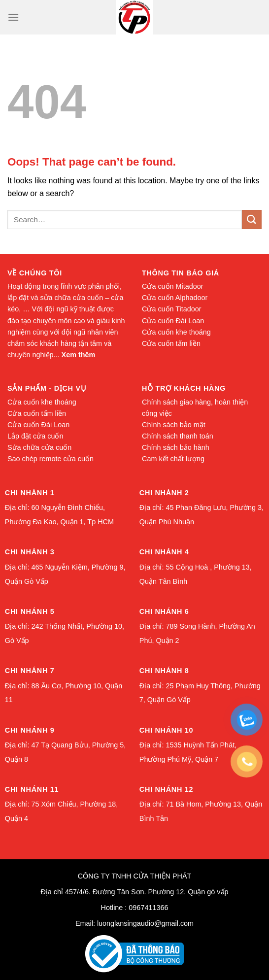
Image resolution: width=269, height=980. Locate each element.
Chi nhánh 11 (32, 789)
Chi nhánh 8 (164, 671)
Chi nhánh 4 (164, 552)
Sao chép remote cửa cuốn (50, 459)
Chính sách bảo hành (176, 447)
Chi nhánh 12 (166, 789)
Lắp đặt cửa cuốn (35, 436)
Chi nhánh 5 (30, 611)
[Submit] (252, 220)
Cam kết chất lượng (173, 459)
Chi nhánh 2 (164, 493)
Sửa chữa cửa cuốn (39, 447)
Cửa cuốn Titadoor (172, 309)
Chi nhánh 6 (164, 611)
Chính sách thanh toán (178, 436)
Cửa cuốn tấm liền (171, 343)
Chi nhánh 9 (30, 730)
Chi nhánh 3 (30, 552)
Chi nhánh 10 (166, 730)
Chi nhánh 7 (30, 671)
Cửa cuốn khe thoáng (176, 332)
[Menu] (13, 17)
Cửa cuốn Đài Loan (173, 321)
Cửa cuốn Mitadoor (173, 286)
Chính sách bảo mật (174, 425)
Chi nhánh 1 (30, 493)
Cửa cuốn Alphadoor (175, 298)
